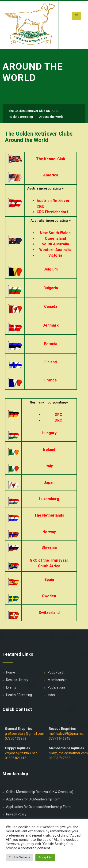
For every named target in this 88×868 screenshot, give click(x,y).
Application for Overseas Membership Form (38, 807)
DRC (58, 420)
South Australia (55, 244)
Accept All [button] (45, 857)
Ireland (49, 450)
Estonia (51, 344)
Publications (57, 687)
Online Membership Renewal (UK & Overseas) (40, 792)
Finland (51, 362)
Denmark (51, 325)
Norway (49, 532)
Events (11, 687)
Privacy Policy (16, 814)
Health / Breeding (19, 695)
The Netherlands (49, 515)
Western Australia (55, 250)
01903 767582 (59, 758)
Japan (49, 482)
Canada (51, 306)
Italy (49, 466)
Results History (17, 680)
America (51, 175)
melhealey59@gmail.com (68, 734)
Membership (57, 680)
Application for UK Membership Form (33, 799)
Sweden (49, 596)
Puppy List (55, 672)
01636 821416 (16, 758)
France (51, 380)
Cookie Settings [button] (19, 857)
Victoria (55, 255)
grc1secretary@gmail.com (25, 734)
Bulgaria (51, 288)
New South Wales (55, 233)
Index (52, 695)
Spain (49, 580)
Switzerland (49, 613)
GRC (58, 415)
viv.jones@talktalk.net (21, 753)
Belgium (51, 269)
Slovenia (49, 547)
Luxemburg (49, 499)
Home (11, 672)
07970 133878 (16, 739)
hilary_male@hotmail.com (68, 753)
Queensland (55, 238)
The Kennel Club (51, 159)
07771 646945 (59, 739)
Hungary (49, 433)
